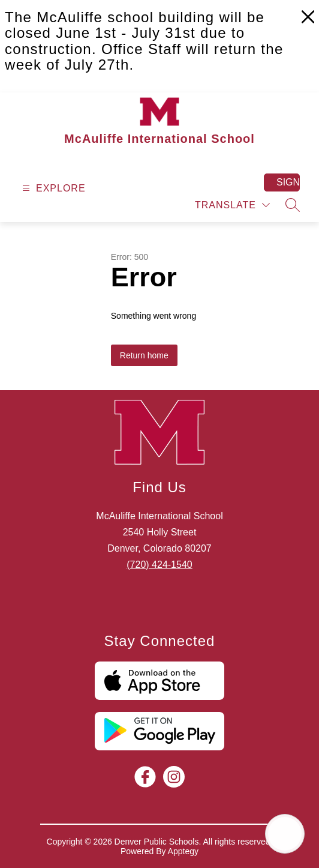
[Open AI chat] (285, 834)
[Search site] (293, 205)
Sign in (288, 182)
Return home (144, 355)
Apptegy (183, 851)
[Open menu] (52, 188)
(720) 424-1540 (159, 565)
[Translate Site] (232, 205)
